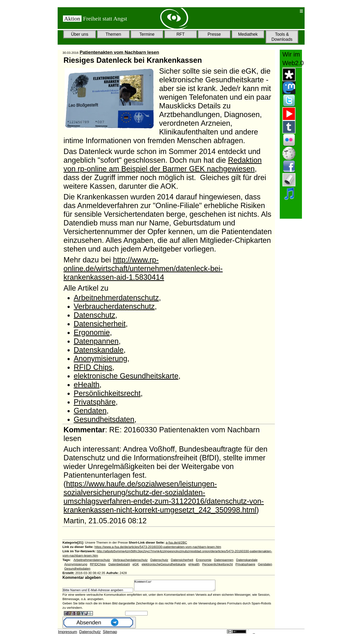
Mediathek (248, 34)
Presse (214, 34)
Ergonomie (92, 332)
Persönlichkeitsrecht (107, 393)
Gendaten (90, 411)
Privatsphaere (245, 564)
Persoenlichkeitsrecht (217, 564)
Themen (113, 34)
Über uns (80, 34)
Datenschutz (94, 315)
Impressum (68, 634)
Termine (147, 34)
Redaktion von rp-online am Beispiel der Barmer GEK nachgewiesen (163, 164)
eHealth (86, 385)
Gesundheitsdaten (104, 419)
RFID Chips (93, 367)
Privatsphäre (95, 402)
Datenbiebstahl (119, 564)
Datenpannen (96, 341)
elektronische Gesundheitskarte (126, 376)
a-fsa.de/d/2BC (176, 542)
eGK (136, 564)
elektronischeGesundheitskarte (164, 564)
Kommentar (180, 587)
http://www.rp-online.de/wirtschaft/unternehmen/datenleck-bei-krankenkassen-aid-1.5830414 (143, 269)
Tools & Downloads (282, 37)
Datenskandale (99, 350)
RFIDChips (98, 564)
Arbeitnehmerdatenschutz (116, 298)
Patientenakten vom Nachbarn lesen (119, 52)
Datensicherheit (99, 324)
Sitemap (110, 634)
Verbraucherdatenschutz (114, 306)
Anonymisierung (100, 359)
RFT (181, 34)
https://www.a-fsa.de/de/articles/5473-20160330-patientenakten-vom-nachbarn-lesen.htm (158, 547)
